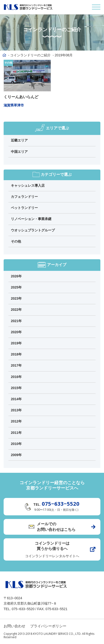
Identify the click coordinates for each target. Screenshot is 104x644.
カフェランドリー (24, 197)
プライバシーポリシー (48, 626)
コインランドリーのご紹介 (30, 55)
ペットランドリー (24, 208)
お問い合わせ (14, 626)
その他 (8, 63)
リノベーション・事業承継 (31, 219)
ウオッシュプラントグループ (33, 230)
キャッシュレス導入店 (28, 185)
